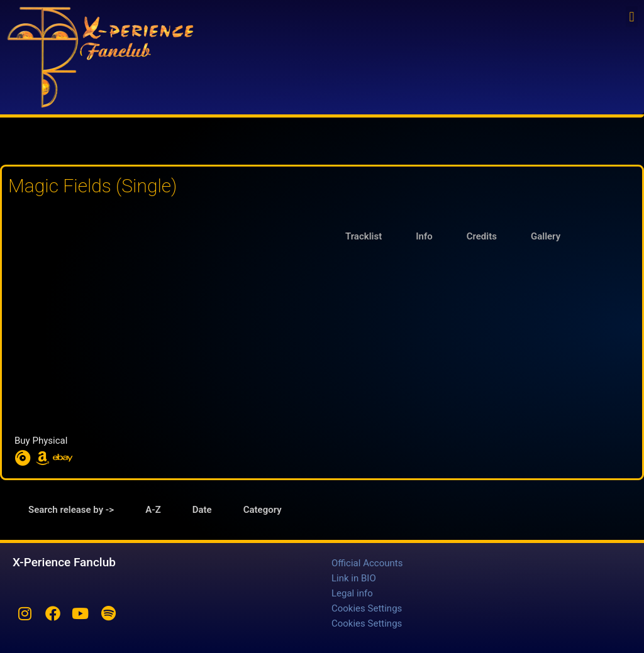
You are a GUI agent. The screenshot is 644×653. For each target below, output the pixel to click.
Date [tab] (202, 510)
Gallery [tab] (546, 236)
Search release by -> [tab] (71, 510)
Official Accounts (367, 563)
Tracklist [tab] (364, 236)
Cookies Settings (367, 608)
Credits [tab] (482, 236)
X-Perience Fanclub (64, 562)
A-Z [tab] (153, 510)
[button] (632, 17)
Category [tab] (263, 510)
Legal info (352, 593)
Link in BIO (354, 578)
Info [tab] (424, 236)
